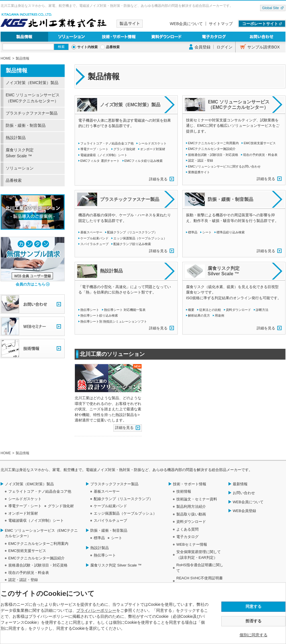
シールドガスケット (153, 143)
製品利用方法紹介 (191, 507)
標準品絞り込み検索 (231, 232)
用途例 (219, 315)
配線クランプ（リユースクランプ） (132, 232)
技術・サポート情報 (119, 37)
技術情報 (184, 491)
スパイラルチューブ (94, 244)
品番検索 (113, 47)
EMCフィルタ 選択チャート (100, 161)
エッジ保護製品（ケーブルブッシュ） (140, 238)
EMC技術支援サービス (260, 143)
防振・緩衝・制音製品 (26, 125)
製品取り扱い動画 (191, 514)
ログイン (224, 47)
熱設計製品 (16, 138)
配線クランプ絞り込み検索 (132, 244)
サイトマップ (221, 24)
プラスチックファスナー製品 (32, 113)
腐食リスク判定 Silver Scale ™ (20, 153)
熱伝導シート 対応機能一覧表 (125, 310)
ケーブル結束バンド (94, 238)
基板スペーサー (91, 232)
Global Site (270, 8)
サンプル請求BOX (263, 47)
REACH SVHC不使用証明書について (200, 581)
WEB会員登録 (244, 511)
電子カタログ (214, 37)
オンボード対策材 (153, 149)
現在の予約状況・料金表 (260, 155)
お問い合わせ (262, 37)
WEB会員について (186, 24)
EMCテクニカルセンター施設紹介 (212, 149)
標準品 (193, 232)
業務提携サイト (199, 172)
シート (207, 232)
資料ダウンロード (167, 37)
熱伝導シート (90, 310)
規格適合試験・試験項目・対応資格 (213, 155)
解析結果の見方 (199, 315)
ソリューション (72, 37)
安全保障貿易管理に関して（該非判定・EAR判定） (199, 555)
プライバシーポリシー (96, 610)
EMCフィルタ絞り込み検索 (144, 161)
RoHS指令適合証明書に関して (200, 568)
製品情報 (24, 37)
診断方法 (262, 310)
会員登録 (203, 47)
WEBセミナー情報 (192, 544)
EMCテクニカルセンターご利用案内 (213, 143)
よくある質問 (187, 529)
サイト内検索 (87, 47)
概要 (191, 310)
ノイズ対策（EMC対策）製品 (32, 83)
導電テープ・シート (94, 149)
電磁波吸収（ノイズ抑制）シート (104, 155)
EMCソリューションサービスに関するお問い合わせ (224, 166)
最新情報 (240, 484)
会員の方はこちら (30, 284)
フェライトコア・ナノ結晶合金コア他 (107, 143)
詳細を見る (158, 179)
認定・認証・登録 (201, 160)
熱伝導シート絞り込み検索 (99, 315)
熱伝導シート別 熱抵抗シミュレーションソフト (114, 321)
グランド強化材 (124, 149)
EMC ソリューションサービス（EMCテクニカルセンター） (33, 98)
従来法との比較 (210, 310)
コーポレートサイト (260, 24)
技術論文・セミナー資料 (197, 499)
